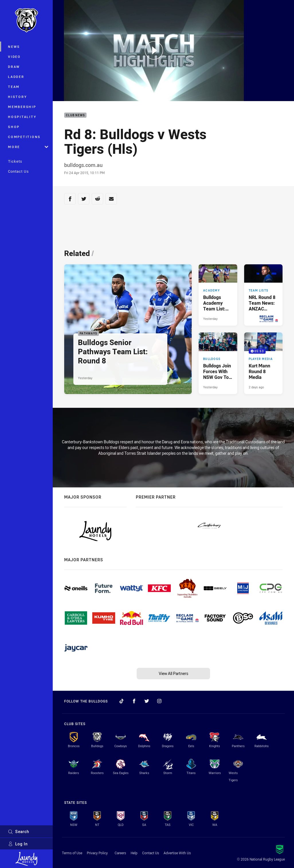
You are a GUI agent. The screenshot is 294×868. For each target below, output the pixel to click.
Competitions (24, 137)
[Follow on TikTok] (121, 701)
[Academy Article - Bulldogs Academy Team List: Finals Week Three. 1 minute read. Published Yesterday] (218, 295)
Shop (14, 127)
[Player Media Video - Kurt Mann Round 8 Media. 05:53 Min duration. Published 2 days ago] (263, 363)
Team (14, 87)
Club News (75, 115)
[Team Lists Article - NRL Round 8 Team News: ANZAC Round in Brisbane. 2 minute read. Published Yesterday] (263, 295)
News (14, 47)
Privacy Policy (97, 853)
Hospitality (22, 117)
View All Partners (174, 673)
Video (14, 57)
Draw (14, 67)
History (17, 97)
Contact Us (18, 171)
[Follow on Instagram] (159, 701)
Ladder (16, 77)
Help (134, 853)
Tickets (15, 161)
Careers (120, 853)
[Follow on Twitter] (147, 701)
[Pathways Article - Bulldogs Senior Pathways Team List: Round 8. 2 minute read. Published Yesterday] (128, 329)
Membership (22, 107)
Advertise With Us (177, 853)
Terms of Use (72, 853)
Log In (18, 844)
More (28, 147)
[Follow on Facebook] (134, 701)
